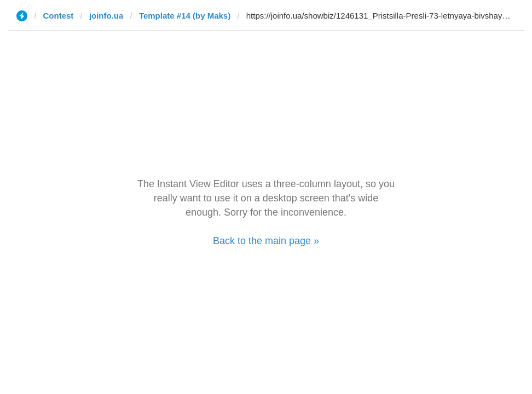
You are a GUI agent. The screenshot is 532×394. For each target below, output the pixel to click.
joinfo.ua (106, 16)
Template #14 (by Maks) (185, 16)
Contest (59, 16)
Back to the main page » (266, 241)
